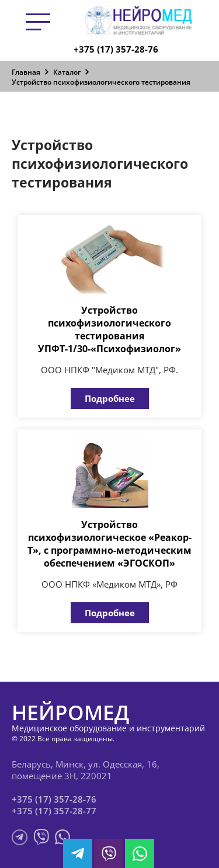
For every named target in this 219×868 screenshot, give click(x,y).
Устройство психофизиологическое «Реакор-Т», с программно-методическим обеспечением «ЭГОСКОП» (109, 544)
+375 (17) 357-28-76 (116, 49)
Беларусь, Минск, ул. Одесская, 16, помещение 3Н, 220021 (86, 770)
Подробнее (110, 398)
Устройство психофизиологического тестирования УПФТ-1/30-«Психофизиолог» (109, 329)
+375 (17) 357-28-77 (54, 811)
